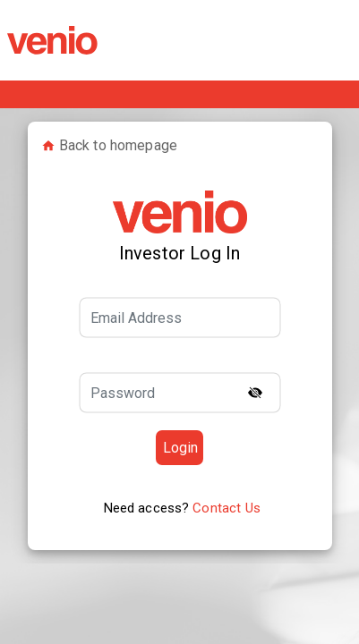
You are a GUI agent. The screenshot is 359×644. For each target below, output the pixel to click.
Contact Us (227, 508)
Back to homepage (110, 145)
